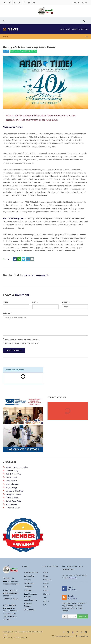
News (68, 29)
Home (62, 29)
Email (35, 302)
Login (84, 3)
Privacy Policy (21, 638)
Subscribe (83, 616)
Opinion (75, 29)
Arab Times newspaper (13, 218)
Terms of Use (8, 638)
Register (76, 3)
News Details (84, 29)
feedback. (73, 578)
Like (7, 259)
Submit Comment (14, 350)
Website (66, 302)
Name (5, 302)
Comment (7, 313)
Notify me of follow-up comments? (21, 343)
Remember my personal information (21, 339)
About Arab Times (13, 127)
